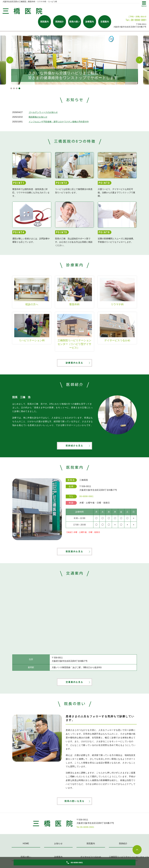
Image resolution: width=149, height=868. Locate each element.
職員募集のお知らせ (38, 117)
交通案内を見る (74, 684)
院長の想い (75, 22)
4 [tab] (19, 88)
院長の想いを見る (75, 803)
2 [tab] (14, 88)
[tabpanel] (75, 60)
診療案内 (90, 22)
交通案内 (105, 22)
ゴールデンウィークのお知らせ (43, 112)
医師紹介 (60, 22)
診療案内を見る (74, 363)
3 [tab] (17, 88)
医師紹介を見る (74, 446)
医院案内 (44, 22)
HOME (26, 846)
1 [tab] (11, 88)
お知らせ (58, 846)
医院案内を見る (74, 553)
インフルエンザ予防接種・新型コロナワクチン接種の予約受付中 (59, 122)
